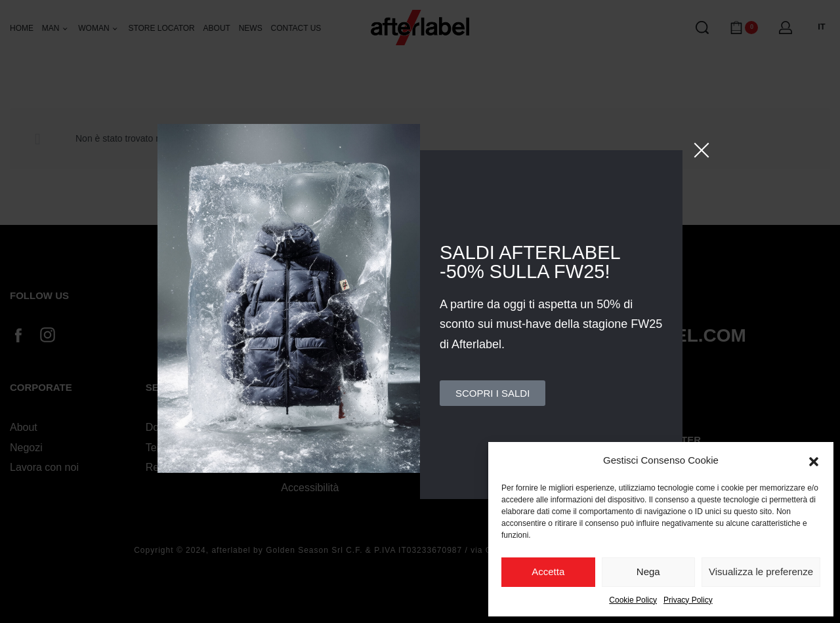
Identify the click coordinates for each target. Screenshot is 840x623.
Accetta (548, 572)
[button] (814, 460)
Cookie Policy (633, 600)
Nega (648, 572)
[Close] (702, 150)
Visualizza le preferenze (761, 572)
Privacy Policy (688, 600)
